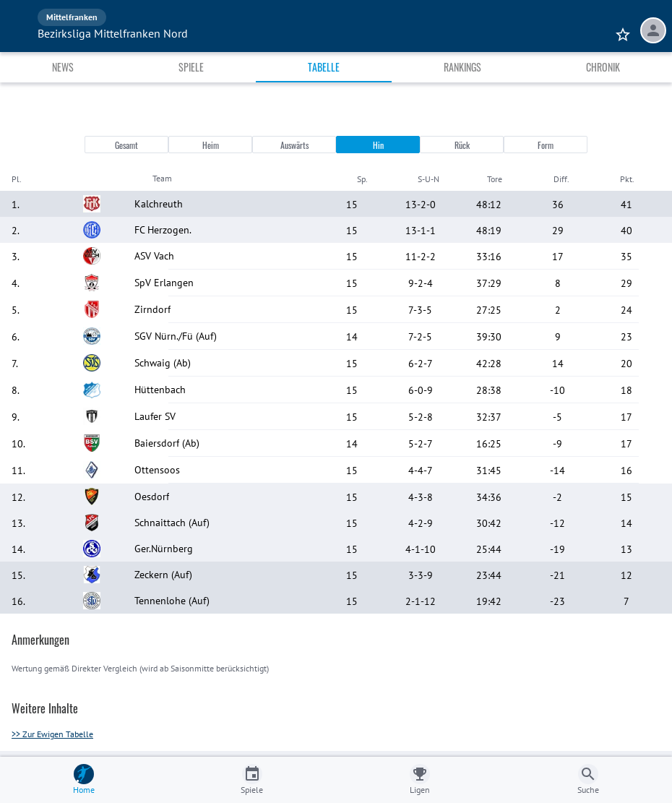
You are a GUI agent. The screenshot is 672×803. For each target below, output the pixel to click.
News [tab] (63, 67)
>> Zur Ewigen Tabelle (52, 734)
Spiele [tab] (191, 67)
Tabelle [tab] (324, 67)
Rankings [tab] (462, 67)
